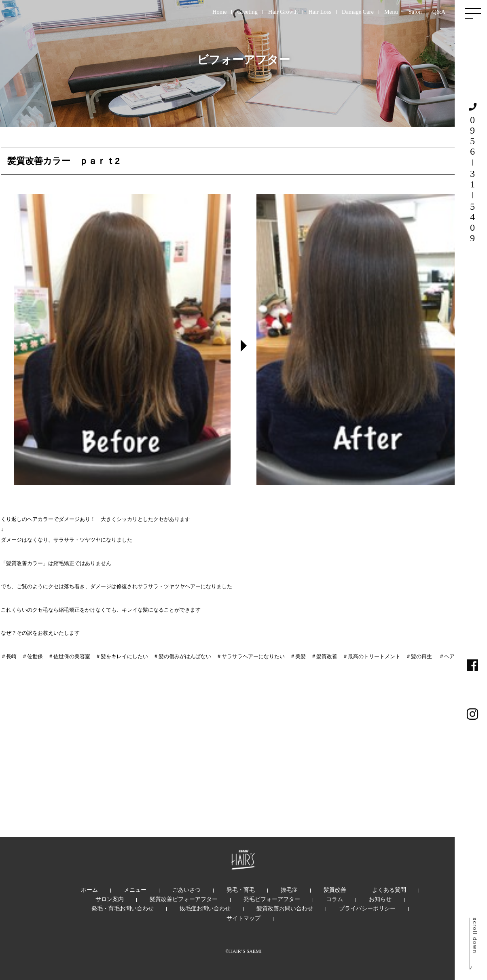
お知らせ (380, 899)
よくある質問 (389, 890)
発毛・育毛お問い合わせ (123, 908)
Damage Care (358, 12)
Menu (391, 12)
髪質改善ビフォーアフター (184, 899)
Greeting (248, 12)
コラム (335, 899)
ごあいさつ (186, 890)
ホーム (89, 890)
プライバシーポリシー (367, 908)
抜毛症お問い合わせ (205, 908)
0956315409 (472, 173)
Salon (415, 12)
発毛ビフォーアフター (272, 899)
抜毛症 (289, 890)
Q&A (439, 12)
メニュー (135, 890)
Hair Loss (320, 12)
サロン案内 (110, 899)
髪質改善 (335, 890)
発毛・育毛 (241, 890)
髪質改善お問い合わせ (285, 908)
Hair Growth (283, 12)
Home (219, 12)
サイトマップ (243, 918)
